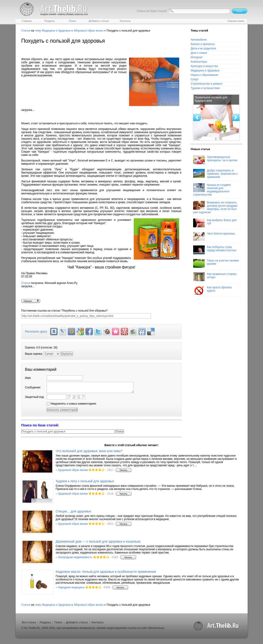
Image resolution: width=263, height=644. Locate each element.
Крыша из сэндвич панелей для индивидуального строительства (212, 190)
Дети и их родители (203, 48)
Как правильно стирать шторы (215, 277)
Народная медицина (71, 587)
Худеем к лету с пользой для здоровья (85, 481)
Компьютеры (199, 62)
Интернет (197, 57)
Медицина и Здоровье (56, 31)
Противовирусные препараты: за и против (215, 160)
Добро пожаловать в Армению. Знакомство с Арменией (216, 174)
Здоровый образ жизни (73, 470)
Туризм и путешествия (205, 88)
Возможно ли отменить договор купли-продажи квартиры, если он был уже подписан (215, 207)
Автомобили (199, 40)
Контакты (97, 622)
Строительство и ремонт (207, 84)
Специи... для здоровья (73, 511)
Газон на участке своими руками (216, 263)
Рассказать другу (36, 332)
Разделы (45, 622)
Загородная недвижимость (75, 557)
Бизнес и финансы (203, 44)
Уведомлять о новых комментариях (71, 404)
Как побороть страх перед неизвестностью (215, 250)
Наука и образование (205, 75)
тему (38, 31)
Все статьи (29, 622)
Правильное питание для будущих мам (211, 99)
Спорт (195, 79)
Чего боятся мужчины (214, 236)
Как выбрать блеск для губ (215, 223)
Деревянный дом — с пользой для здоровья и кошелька (98, 541)
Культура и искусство (205, 66)
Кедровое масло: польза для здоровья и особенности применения (106, 572)
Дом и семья (199, 53)
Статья (26, 31)
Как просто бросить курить (213, 290)
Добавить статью (77, 622)
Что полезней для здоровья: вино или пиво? (89, 451)
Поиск (58, 622)
